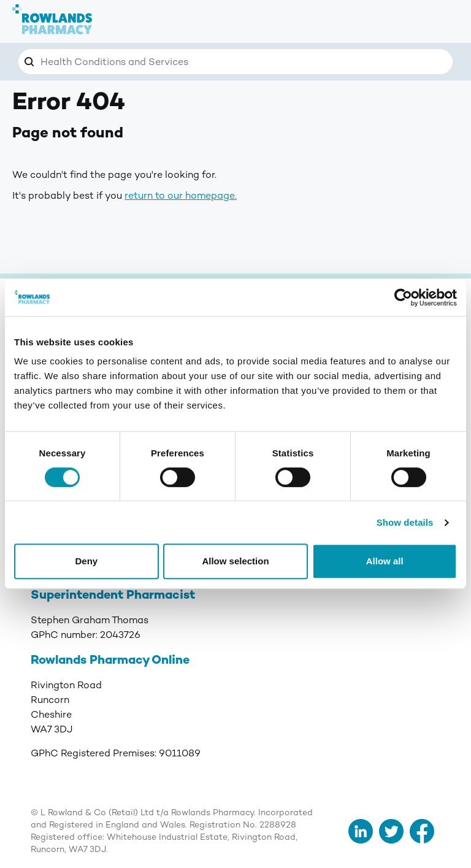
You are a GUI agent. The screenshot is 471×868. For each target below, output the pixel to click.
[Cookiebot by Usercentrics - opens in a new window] (403, 298)
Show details (405, 522)
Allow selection (235, 561)
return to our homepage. (181, 196)
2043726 (120, 635)
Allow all (385, 561)
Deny (86, 561)
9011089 (180, 753)
